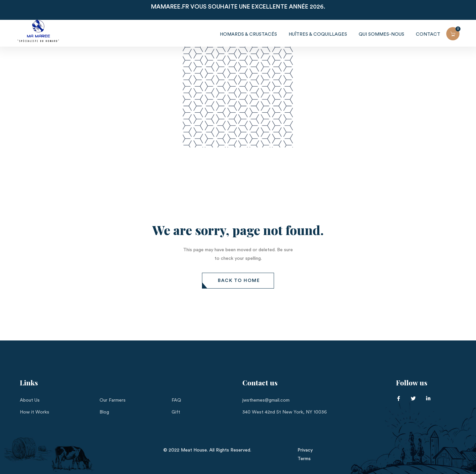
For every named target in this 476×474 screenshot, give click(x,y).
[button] (238, 281)
